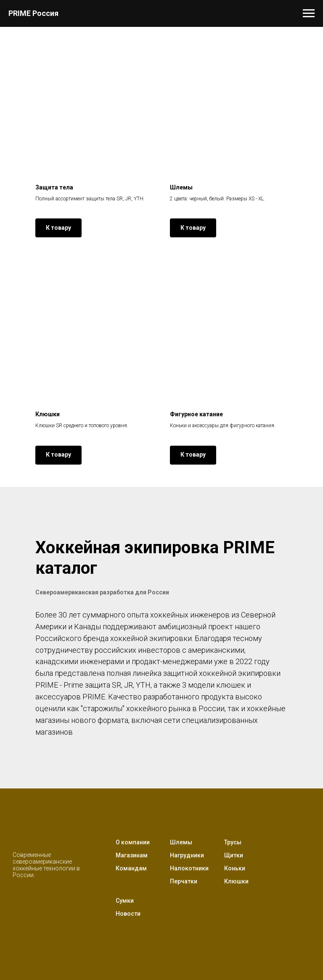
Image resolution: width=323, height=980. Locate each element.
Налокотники (189, 868)
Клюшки (236, 881)
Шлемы (181, 842)
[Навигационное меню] (309, 13)
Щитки (234, 855)
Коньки (235, 868)
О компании (133, 842)
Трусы (233, 842)
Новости (128, 914)
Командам (131, 868)
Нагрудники (187, 855)
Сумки (125, 901)
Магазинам (132, 855)
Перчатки (184, 881)
